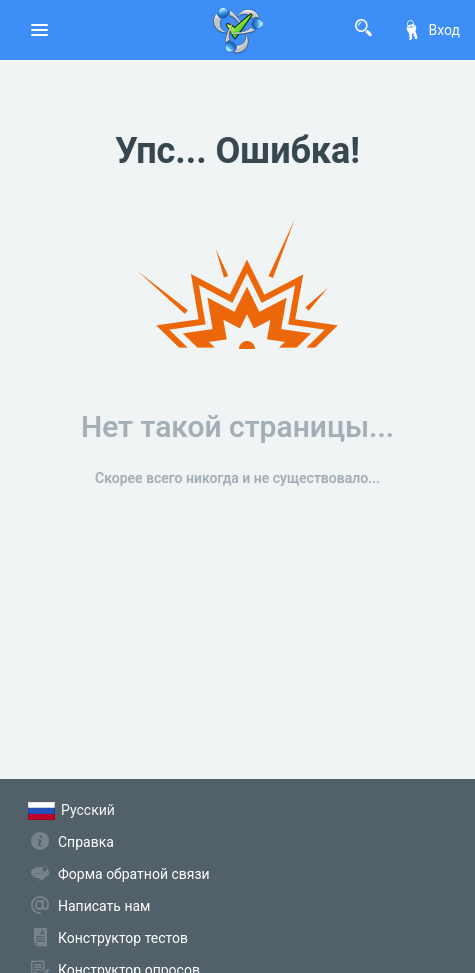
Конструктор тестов (123, 938)
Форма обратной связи (134, 874)
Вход (431, 30)
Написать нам (104, 906)
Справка (86, 842)
